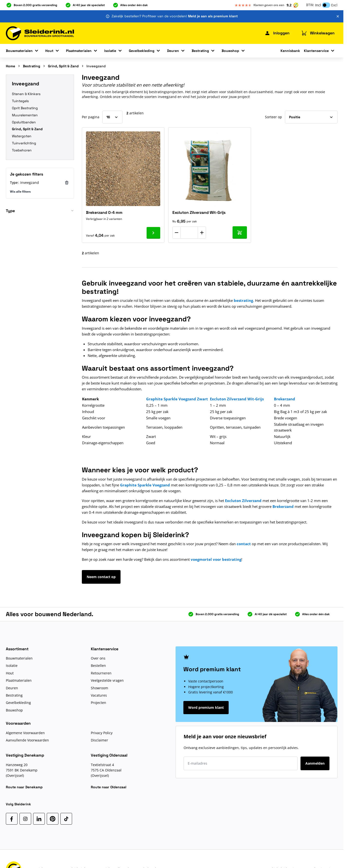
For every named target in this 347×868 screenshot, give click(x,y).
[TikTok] (66, 819)
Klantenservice (316, 51)
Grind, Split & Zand (63, 66)
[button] (40, 212)
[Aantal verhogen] (202, 233)
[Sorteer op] (311, 117)
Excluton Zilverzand (243, 501)
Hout (49, 51)
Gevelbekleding (142, 51)
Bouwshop (230, 51)
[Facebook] (12, 819)
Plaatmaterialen (79, 51)
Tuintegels (20, 101)
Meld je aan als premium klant (213, 16)
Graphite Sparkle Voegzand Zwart (177, 399)
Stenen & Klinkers (26, 94)
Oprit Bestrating (25, 108)
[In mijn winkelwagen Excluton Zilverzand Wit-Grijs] (240, 232)
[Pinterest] (53, 819)
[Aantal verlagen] (177, 233)
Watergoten (22, 136)
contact (244, 544)
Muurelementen (25, 115)
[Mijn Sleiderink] (277, 33)
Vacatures (99, 695)
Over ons (98, 658)
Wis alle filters (20, 192)
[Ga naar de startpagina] (40, 33)
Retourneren (101, 673)
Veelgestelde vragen (107, 680)
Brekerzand (283, 506)
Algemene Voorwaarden (25, 733)
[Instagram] (25, 819)
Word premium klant (206, 707)
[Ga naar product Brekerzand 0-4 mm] (153, 233)
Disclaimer (99, 740)
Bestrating (200, 51)
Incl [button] (318, 5)
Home (10, 66)
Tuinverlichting (24, 143)
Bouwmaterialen (19, 51)
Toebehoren (22, 150)
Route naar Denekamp (24, 787)
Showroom (99, 688)
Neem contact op (101, 577)
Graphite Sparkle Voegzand (145, 485)
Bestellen (98, 666)
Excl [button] (334, 5)
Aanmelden (315, 763)
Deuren (173, 51)
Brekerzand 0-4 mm (104, 212)
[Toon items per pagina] (112, 117)
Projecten (98, 703)
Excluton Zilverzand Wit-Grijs (199, 212)
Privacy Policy (102, 733)
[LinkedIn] (39, 819)
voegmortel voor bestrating (216, 559)
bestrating (243, 300)
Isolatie (110, 51)
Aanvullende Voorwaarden (27, 740)
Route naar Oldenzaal (109, 787)
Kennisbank (290, 51)
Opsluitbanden (24, 122)
